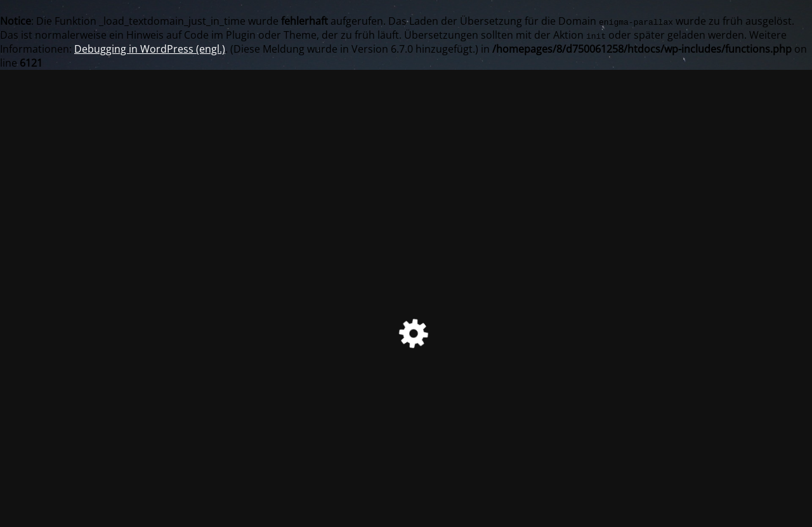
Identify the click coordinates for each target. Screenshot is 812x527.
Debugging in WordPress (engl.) (150, 49)
